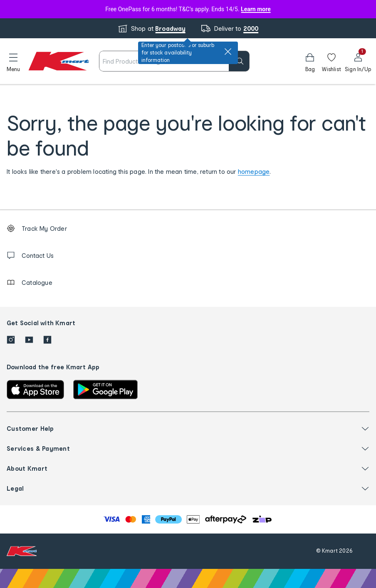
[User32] (358, 61)
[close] (228, 52)
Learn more (256, 9)
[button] (13, 61)
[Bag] (310, 61)
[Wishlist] (331, 61)
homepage (254, 172)
